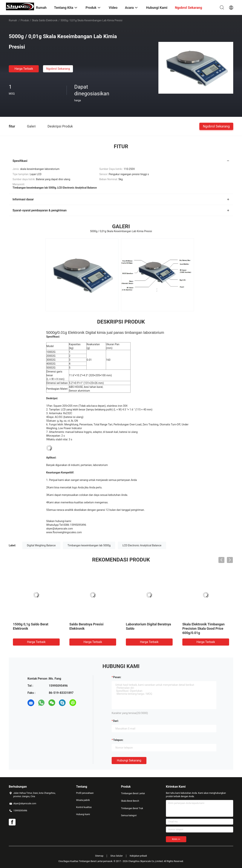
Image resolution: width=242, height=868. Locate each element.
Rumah (13, 20)
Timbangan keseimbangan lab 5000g (89, 545)
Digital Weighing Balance (41, 545)
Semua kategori (129, 815)
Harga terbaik (24, 69)
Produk (25, 20)
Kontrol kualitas (84, 807)
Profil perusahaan (85, 793)
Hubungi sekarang (129, 760)
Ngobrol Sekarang (58, 69)
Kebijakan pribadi (138, 856)
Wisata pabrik (83, 800)
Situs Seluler (117, 856)
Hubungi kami (83, 814)
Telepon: (118, 740)
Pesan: (117, 677)
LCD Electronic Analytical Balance (142, 545)
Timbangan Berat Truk (132, 808)
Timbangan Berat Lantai (133, 793)
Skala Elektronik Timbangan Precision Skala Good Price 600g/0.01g (203, 628)
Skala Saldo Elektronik (45, 20)
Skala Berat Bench (130, 801)
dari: (116, 721)
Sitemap (99, 856)
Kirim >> (176, 839)
